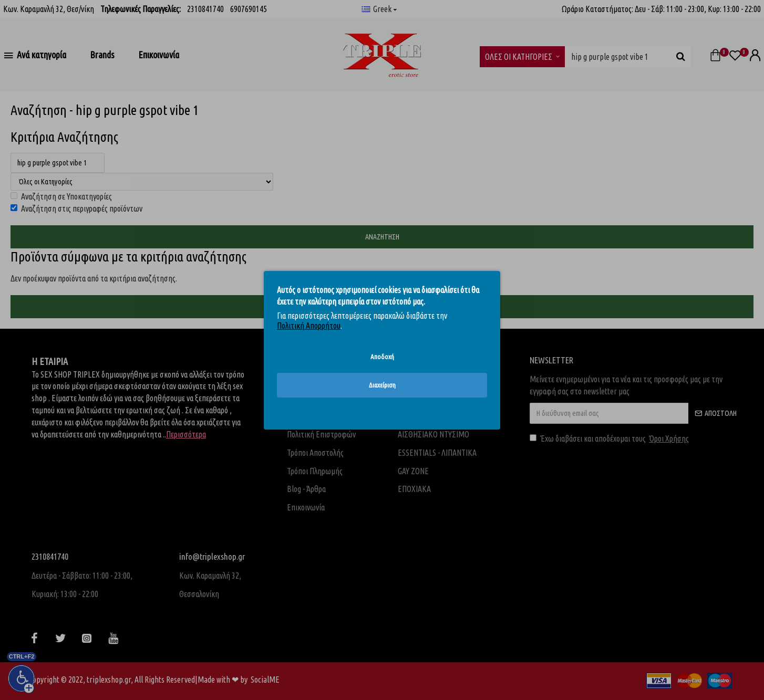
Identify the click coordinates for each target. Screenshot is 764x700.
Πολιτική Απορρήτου (309, 326)
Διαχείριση (382, 385)
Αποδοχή (382, 356)
